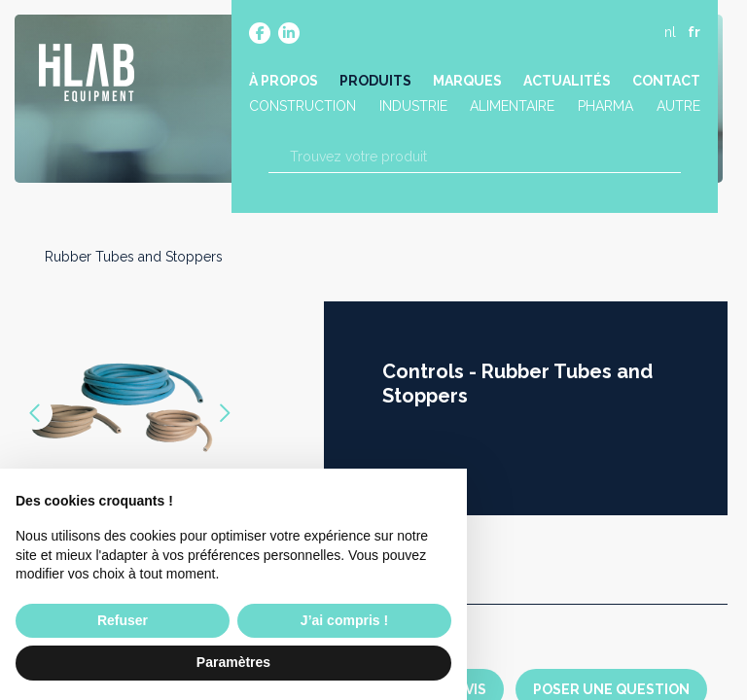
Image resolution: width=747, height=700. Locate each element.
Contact (664, 85)
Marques (467, 85)
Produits (376, 85)
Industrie (414, 110)
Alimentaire (513, 110)
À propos (285, 85)
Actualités (566, 85)
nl (668, 36)
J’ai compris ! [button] (344, 620)
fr (692, 36)
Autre (676, 110)
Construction (304, 110)
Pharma (605, 110)
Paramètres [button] (233, 662)
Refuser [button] (123, 620)
